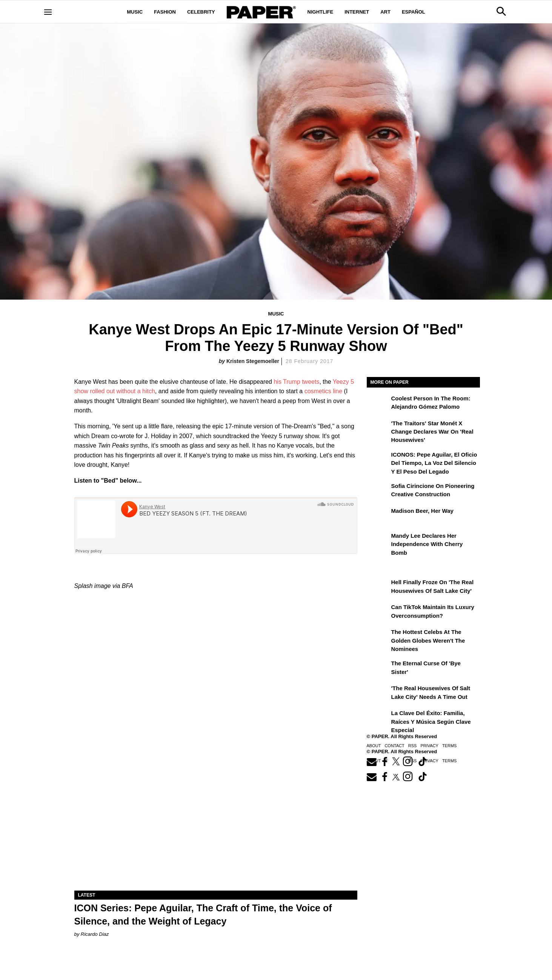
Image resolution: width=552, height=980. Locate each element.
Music (135, 12)
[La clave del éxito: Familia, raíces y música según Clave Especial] (378, 718)
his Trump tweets (296, 382)
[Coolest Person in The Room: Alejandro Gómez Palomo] (378, 404)
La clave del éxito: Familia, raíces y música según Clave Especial (431, 722)
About (374, 746)
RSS (413, 746)
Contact (394, 746)
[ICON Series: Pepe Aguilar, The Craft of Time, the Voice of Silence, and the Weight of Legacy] (216, 820)
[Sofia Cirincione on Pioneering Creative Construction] (378, 491)
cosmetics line (323, 391)
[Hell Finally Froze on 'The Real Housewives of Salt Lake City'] (378, 588)
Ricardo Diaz (95, 934)
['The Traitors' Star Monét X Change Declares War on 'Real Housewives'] (378, 429)
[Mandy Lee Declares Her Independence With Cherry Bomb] (378, 541)
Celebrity (201, 12)
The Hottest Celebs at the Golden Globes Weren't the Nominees (428, 640)
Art (385, 12)
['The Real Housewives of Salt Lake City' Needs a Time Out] (378, 694)
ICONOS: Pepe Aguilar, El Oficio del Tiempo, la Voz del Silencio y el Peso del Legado (434, 463)
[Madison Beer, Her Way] (378, 516)
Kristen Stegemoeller (253, 361)
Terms (450, 746)
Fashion (165, 12)
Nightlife (321, 12)
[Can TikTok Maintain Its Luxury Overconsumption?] (378, 612)
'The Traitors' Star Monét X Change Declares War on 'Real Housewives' (432, 432)
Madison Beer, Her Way (422, 511)
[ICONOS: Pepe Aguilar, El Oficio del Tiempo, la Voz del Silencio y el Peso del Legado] (378, 460)
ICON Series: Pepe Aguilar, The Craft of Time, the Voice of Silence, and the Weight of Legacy (203, 915)
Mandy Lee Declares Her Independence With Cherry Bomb (427, 544)
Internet (357, 12)
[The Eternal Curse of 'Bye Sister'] (378, 669)
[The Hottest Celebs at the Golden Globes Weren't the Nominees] (378, 637)
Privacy (429, 746)
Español (414, 12)
